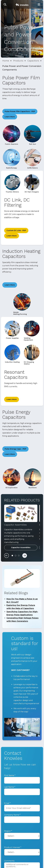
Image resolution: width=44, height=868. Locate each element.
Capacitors (33, 61)
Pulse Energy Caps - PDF (15, 449)
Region (8, 831)
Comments (9, 861)
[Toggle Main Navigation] (39, 4)
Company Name (12, 815)
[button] (5, 4)
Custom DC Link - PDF (16, 230)
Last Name (9, 787)
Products (18, 61)
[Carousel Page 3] (19, 556)
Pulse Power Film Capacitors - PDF (20, 111)
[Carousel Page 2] (16, 556)
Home (6, 61)
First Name (9, 775)
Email (7, 803)
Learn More (10, 117)
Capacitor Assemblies (21, 547)
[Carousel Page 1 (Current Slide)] (12, 556)
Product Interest (12, 847)
